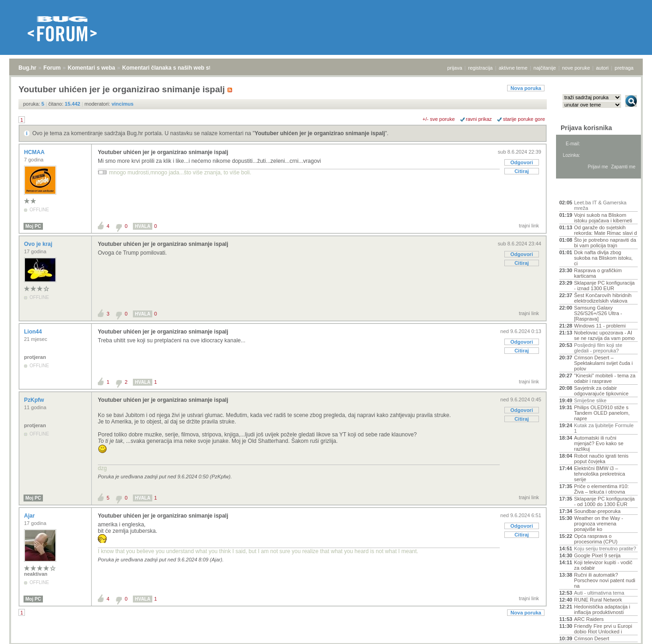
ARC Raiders (589, 619)
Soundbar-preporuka (597, 511)
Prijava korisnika (586, 128)
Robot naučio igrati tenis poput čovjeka (601, 459)
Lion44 (34, 332)
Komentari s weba (92, 68)
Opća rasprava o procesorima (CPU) (596, 539)
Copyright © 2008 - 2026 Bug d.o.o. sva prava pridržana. (326, 641)
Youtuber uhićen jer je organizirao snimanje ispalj (320, 133)
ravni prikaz (479, 119)
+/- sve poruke (439, 119)
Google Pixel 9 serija (597, 555)
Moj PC (33, 226)
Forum (52, 68)
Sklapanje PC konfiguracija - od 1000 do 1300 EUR (604, 501)
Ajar (30, 516)
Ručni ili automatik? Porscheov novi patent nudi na (605, 580)
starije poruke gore (524, 119)
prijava (455, 68)
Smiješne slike (590, 400)
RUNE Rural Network (598, 600)
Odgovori (522, 162)
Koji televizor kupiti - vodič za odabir (603, 565)
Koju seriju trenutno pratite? (605, 549)
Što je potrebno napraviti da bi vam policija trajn (605, 243)
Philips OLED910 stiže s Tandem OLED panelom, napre (602, 413)
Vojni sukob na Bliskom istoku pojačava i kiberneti (603, 218)
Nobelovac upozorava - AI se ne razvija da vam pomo (604, 335)
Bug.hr (27, 68)
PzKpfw (35, 400)
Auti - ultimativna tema (599, 593)
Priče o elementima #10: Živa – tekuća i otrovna (601, 489)
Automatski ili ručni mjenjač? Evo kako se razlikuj (599, 443)
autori (603, 68)
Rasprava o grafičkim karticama (598, 273)
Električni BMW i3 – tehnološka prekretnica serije (600, 474)
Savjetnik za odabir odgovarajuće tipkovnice (601, 391)
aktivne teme (513, 68)
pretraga (624, 68)
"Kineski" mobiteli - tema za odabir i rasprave (605, 378)
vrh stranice (627, 631)
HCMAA (35, 152)
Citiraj (522, 171)
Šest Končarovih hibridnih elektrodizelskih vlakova (603, 298)
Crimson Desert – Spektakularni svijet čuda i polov (603, 363)
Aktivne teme (581, 190)
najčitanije (545, 68)
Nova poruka (526, 88)
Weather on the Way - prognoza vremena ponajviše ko (598, 524)
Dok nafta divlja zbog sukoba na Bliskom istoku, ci (603, 258)
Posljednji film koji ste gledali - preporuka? (598, 348)
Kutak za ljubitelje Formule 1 (604, 428)
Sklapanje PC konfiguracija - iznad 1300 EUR (604, 286)
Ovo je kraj (39, 244)
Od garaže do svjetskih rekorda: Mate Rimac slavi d (605, 230)
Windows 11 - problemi (600, 326)
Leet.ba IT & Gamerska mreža (600, 205)
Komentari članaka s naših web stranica (175, 68)
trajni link (529, 226)
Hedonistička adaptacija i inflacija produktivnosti (602, 609)
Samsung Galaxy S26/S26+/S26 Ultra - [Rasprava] (598, 313)
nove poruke (576, 68)
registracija (481, 68)
